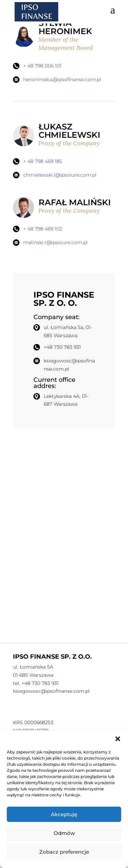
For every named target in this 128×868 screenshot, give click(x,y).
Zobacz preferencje (64, 852)
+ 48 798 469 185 (43, 161)
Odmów (64, 833)
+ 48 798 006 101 (42, 66)
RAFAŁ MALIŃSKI (77, 206)
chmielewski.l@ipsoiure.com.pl (60, 175)
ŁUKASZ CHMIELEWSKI (77, 134)
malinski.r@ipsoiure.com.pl (55, 242)
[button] (118, 739)
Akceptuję (64, 814)
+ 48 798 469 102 (43, 229)
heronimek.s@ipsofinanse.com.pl (62, 79)
